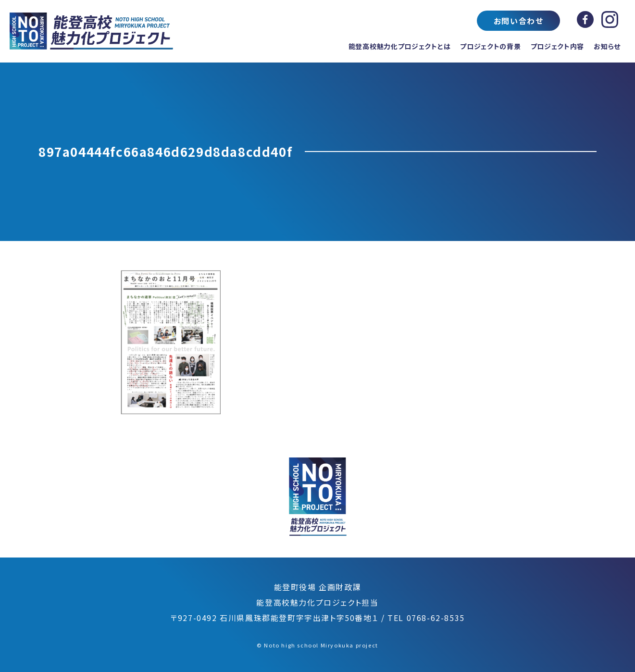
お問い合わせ (519, 21)
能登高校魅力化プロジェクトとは (400, 46)
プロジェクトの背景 (490, 46)
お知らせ (607, 46)
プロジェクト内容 (558, 46)
